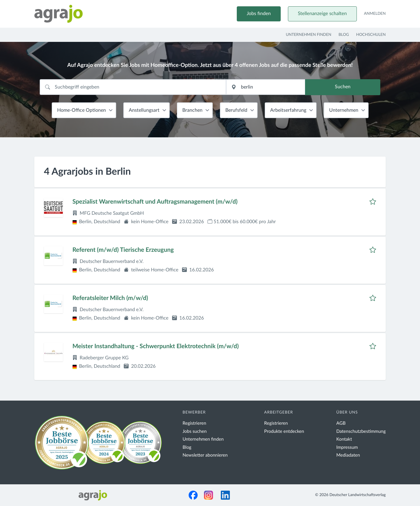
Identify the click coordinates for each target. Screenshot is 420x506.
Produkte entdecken (284, 431)
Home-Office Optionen (82, 110)
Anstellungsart (144, 110)
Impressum (347, 447)
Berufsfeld (236, 110)
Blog (344, 35)
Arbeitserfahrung (288, 110)
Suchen (343, 87)
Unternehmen (344, 110)
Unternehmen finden (309, 35)
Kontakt (344, 439)
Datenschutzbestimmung (361, 431)
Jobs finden (259, 14)
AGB (341, 423)
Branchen (192, 110)
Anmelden (375, 14)
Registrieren (195, 423)
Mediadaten (348, 455)
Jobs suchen (195, 431)
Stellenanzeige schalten (322, 14)
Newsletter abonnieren (205, 455)
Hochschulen (371, 35)
